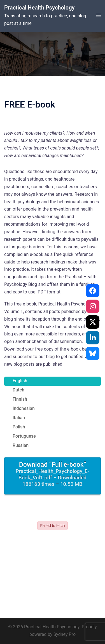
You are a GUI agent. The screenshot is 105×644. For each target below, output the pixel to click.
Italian (19, 418)
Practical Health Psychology (39, 8)
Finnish (20, 399)
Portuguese (24, 436)
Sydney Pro (65, 634)
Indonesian (24, 408)
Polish (19, 427)
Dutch (18, 390)
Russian (21, 445)
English (20, 381)
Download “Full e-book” (53, 474)
